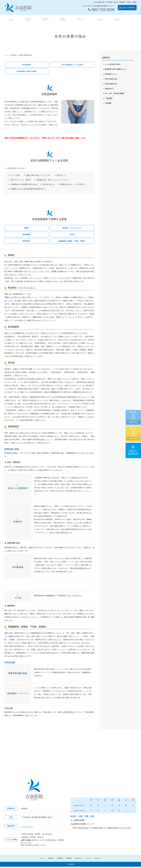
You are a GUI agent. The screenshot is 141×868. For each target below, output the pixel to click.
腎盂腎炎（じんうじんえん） (72, 228)
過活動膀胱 (26, 235)
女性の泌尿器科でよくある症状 (72, 65)
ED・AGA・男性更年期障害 (115, 94)
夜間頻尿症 (26, 242)
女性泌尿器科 (26, 65)
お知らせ (117, 19)
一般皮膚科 (109, 99)
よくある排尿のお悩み (113, 64)
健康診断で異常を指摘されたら (117, 69)
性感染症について (112, 74)
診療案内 (62, 19)
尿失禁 (72, 235)
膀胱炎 (26, 228)
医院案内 (45, 19)
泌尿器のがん (110, 89)
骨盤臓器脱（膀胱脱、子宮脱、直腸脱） (72, 242)
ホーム (11, 19)
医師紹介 (27, 19)
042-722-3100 (35, 827)
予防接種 (108, 104)
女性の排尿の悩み (112, 84)
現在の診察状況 (133, 450)
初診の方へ (81, 19)
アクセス (99, 19)
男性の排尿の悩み (112, 79)
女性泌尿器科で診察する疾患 (26, 72)
